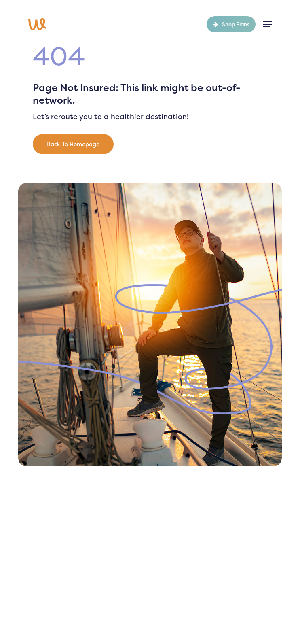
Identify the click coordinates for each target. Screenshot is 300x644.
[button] (267, 24)
